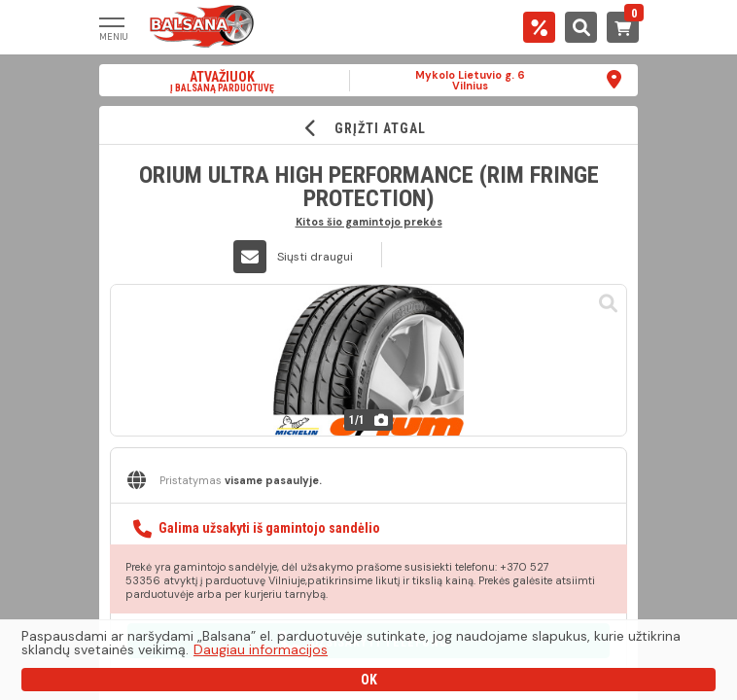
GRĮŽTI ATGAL (369, 128)
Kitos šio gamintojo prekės (369, 221)
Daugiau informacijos (261, 649)
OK (369, 680)
